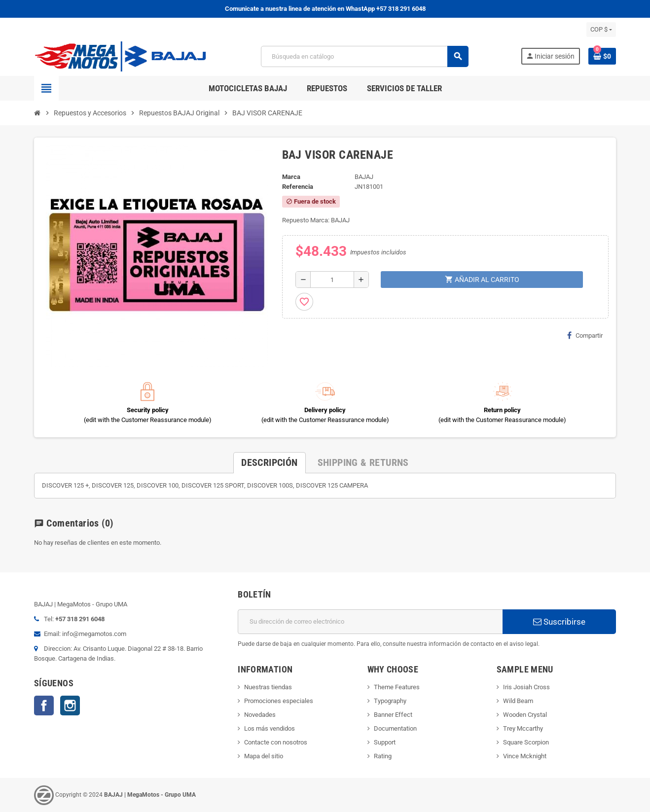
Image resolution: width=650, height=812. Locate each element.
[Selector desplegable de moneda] (601, 30)
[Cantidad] (332, 280)
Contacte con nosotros (276, 742)
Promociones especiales (279, 701)
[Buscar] (364, 56)
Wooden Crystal (525, 715)
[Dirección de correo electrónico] (370, 622)
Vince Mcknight (525, 756)
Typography (390, 701)
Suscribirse (559, 622)
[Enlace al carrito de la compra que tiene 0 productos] (602, 56)
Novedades (260, 715)
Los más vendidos (270, 728)
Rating (383, 756)
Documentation (395, 728)
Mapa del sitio (264, 756)
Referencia (298, 187)
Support (385, 742)
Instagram (70, 706)
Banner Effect (393, 715)
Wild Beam (518, 701)
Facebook (44, 706)
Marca (291, 177)
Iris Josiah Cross (526, 687)
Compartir (585, 335)
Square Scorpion (526, 742)
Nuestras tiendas (268, 687)
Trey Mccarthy (523, 728)
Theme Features (397, 687)
